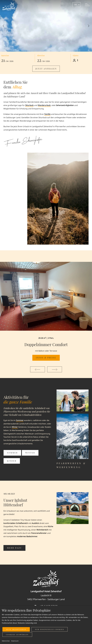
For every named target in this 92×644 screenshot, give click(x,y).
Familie (47, 114)
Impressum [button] (15, 641)
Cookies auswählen (17, 635)
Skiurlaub (29, 105)
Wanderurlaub (44, 105)
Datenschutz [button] (6, 641)
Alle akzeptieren (16, 629)
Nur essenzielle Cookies (50, 629)
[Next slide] (89, 26)
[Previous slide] (3, 26)
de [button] (77, 5)
